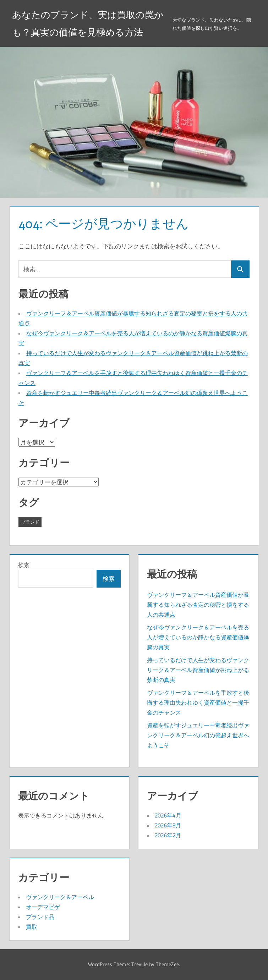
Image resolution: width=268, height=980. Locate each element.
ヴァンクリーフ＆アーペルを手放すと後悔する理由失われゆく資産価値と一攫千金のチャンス (198, 703)
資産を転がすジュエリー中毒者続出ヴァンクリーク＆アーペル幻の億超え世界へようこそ (198, 735)
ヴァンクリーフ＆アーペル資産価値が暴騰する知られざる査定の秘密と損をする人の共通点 (198, 605)
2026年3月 (168, 825)
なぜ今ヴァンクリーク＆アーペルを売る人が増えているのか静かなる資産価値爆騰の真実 (198, 637)
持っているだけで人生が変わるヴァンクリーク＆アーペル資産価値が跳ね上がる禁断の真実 (198, 670)
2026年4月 (168, 815)
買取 (32, 927)
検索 (24, 565)
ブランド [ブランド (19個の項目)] (30, 522)
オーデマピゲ (43, 907)
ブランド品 (40, 917)
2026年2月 (168, 835)
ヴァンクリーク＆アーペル (60, 897)
